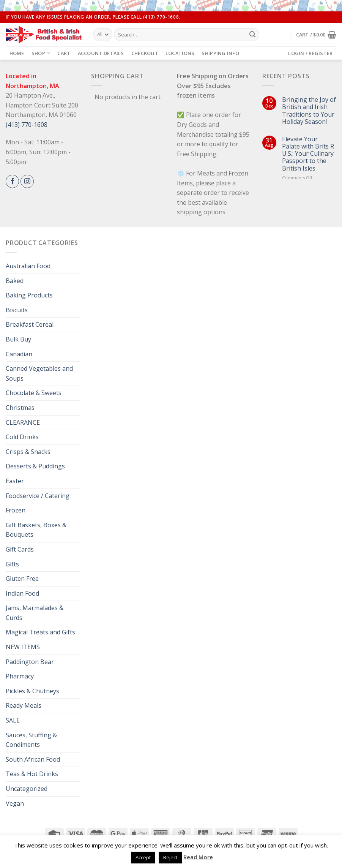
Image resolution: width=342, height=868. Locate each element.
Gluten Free (22, 579)
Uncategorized (27, 789)
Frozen (16, 510)
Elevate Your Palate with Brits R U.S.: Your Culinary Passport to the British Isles (308, 154)
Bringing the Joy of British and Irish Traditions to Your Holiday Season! (309, 111)
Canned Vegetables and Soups (39, 373)
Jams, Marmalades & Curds (35, 613)
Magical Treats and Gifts (40, 632)
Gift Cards (20, 549)
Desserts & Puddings (35, 466)
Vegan (15, 803)
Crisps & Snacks (28, 452)
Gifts (12, 564)
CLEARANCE (23, 422)
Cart (64, 53)
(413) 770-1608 (27, 125)
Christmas (20, 408)
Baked (15, 281)
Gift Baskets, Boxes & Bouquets (36, 530)
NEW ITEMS (23, 647)
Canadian (19, 354)
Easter (15, 481)
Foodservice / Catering (38, 496)
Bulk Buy (18, 339)
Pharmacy (20, 676)
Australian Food (28, 266)
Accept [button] (143, 857)
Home (17, 53)
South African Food (33, 759)
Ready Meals (24, 705)
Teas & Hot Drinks (32, 774)
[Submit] (252, 35)
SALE (13, 720)
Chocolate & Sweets (34, 393)
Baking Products (29, 295)
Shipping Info (220, 53)
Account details (101, 53)
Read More (198, 857)
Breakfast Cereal (30, 324)
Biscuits (17, 310)
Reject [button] (170, 857)
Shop (41, 53)
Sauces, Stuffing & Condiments (31, 740)
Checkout (145, 53)
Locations (180, 53)
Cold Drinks (22, 437)
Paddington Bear (30, 662)
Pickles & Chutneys (32, 691)
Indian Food (22, 593)
